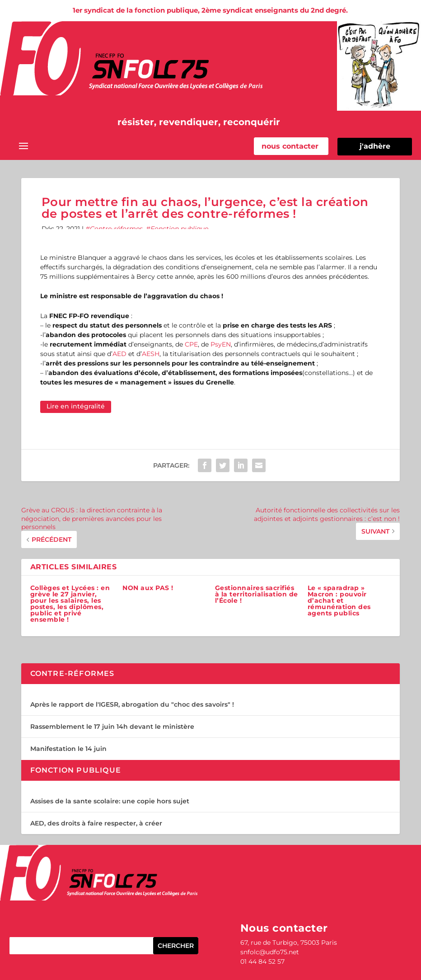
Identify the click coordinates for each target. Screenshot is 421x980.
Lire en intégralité (76, 406)
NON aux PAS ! (148, 588)
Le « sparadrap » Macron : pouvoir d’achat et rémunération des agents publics (339, 600)
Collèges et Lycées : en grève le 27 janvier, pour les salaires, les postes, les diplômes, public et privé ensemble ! (70, 604)
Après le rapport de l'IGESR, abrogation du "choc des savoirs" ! (132, 704)
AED (119, 354)
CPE (191, 344)
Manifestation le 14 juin (68, 749)
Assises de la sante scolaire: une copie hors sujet (110, 801)
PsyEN (221, 344)
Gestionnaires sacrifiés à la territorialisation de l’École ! (257, 594)
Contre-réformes (116, 229)
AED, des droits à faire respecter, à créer (96, 823)
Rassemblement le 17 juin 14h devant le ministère (112, 727)
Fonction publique (179, 229)
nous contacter (290, 146)
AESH (151, 354)
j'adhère (375, 146)
